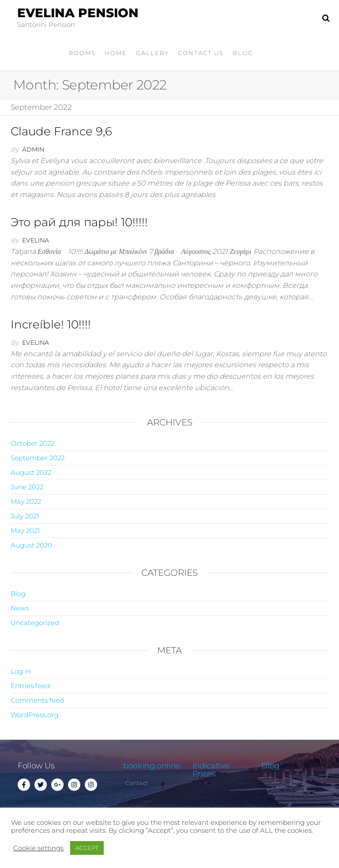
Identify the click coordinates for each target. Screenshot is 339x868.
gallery (153, 53)
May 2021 (25, 531)
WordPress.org (34, 715)
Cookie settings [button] (38, 848)
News (20, 608)
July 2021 (25, 516)
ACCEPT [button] (87, 848)
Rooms (82, 53)
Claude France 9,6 (61, 131)
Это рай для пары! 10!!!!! (79, 222)
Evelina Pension (78, 13)
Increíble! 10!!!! (51, 324)
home (116, 53)
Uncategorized (35, 623)
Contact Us (201, 53)
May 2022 (26, 501)
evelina (36, 240)
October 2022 (32, 443)
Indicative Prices (211, 770)
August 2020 (31, 545)
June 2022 (27, 487)
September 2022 (38, 458)
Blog (243, 53)
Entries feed (30, 686)
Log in (21, 671)
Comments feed (37, 700)
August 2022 (31, 472)
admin (33, 149)
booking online (152, 766)
